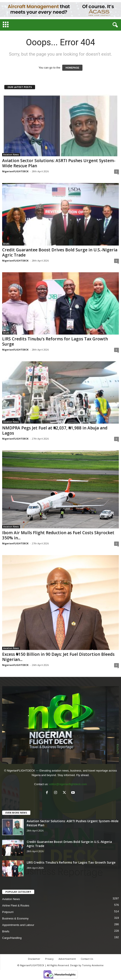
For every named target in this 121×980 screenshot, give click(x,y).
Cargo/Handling (12, 938)
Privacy (49, 959)
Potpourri (8, 912)
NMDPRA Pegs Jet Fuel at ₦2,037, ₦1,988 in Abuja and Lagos (55, 431)
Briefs (6, 244)
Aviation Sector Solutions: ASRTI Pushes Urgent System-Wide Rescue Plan (59, 163)
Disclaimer (34, 959)
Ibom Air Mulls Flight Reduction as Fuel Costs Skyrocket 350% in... (58, 535)
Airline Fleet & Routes (16, 906)
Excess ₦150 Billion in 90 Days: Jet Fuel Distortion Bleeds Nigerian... (58, 657)
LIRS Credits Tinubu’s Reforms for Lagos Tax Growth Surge (55, 341)
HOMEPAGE (72, 68)
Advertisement (67, 959)
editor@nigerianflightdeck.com (68, 784)
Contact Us (87, 959)
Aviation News (11, 155)
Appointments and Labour (18, 925)
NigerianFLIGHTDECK (15, 171)
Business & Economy (15, 918)
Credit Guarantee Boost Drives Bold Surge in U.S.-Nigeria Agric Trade (60, 252)
